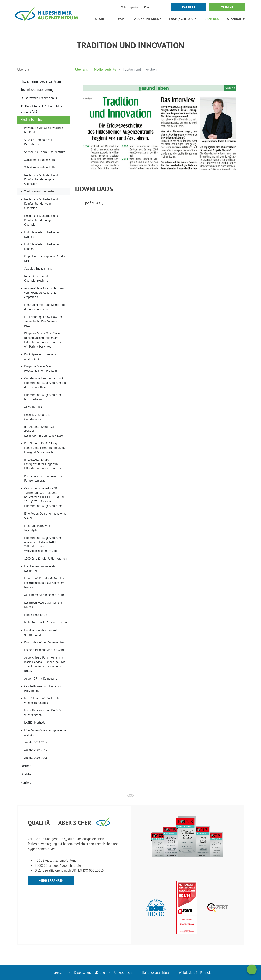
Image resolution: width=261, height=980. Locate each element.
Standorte (236, 19)
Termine (227, 7)
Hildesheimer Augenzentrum (41, 81)
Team (120, 19)
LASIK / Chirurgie (183, 19)
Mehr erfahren (51, 881)
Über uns (212, 19)
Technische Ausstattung (37, 90)
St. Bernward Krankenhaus (39, 98)
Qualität (26, 774)
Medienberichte (32, 120)
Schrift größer (130, 7)
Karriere (189, 7)
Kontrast (149, 7)
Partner (26, 766)
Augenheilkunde (148, 19)
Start (100, 19)
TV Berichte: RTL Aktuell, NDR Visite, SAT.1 (41, 109)
